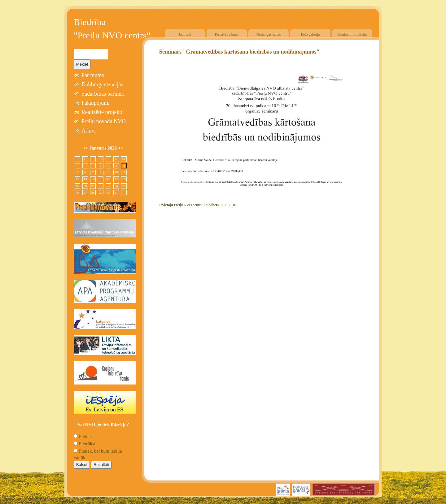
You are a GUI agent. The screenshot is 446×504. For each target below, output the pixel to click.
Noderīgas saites (269, 34)
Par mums (93, 75)
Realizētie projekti (102, 112)
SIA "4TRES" (321, 500)
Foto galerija (310, 34)
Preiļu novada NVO (104, 121)
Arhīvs (89, 131)
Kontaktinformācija (352, 34)
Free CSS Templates (359, 500)
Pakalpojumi (96, 103)
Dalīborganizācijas (102, 85)
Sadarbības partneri (103, 94)
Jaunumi (185, 34)
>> (121, 148)
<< (86, 148)
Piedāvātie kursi (227, 34)
